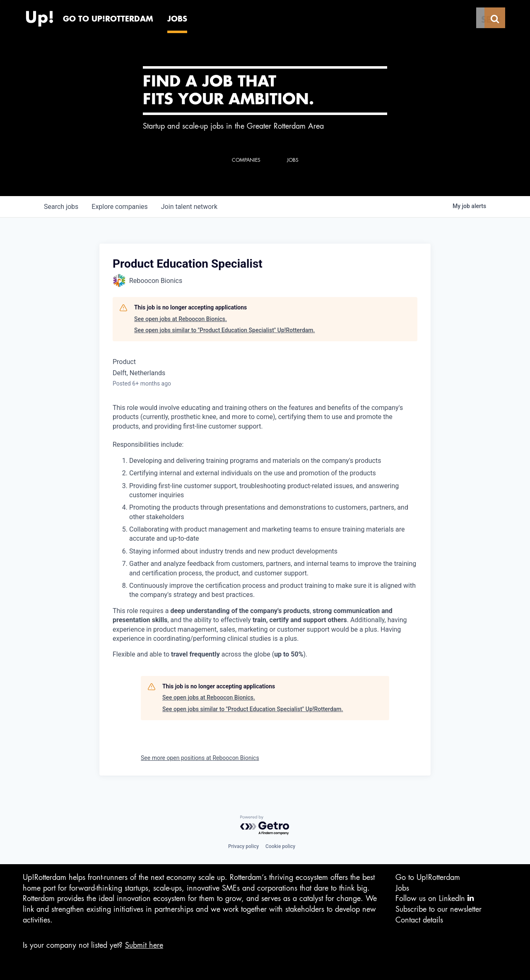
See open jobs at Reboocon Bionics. (181, 319)
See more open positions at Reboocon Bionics (200, 758)
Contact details (419, 920)
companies (119, 207)
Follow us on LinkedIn (435, 898)
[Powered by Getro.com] (265, 825)
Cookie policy (280, 846)
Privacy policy (243, 846)
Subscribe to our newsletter (438, 909)
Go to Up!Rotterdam (428, 877)
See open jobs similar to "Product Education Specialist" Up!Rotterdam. (224, 330)
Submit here (144, 945)
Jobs (402, 888)
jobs (61, 207)
